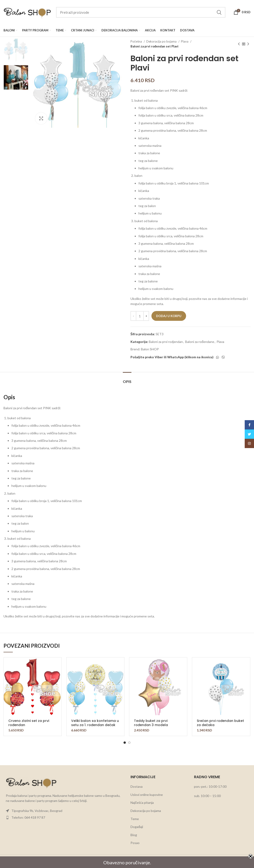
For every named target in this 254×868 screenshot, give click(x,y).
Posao (135, 843)
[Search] (141, 12)
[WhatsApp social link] (217, 357)
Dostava (137, 786)
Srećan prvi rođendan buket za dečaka (220, 723)
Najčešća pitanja (142, 803)
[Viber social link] (223, 357)
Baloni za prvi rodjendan (166, 342)
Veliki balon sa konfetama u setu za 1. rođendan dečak (95, 723)
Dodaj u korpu (169, 316)
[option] (16, 49)
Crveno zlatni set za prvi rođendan (29, 723)
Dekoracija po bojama (162, 41)
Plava (185, 41)
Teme (135, 819)
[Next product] (248, 44)
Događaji (137, 827)
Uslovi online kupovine (147, 795)
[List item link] (63, 811)
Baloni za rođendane (200, 342)
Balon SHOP (150, 349)
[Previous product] (239, 44)
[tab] (127, 379)
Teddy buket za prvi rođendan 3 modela (151, 723)
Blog (134, 835)
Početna (137, 41)
